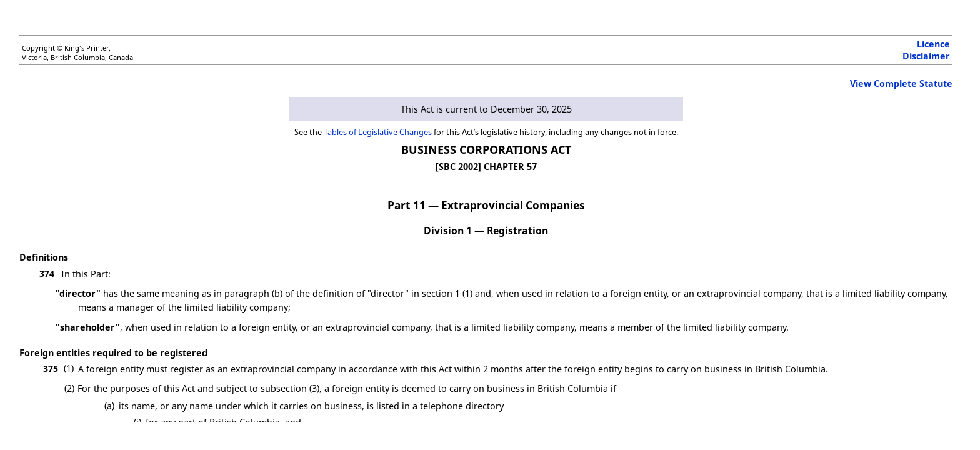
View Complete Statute (901, 83)
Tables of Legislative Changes (378, 132)
